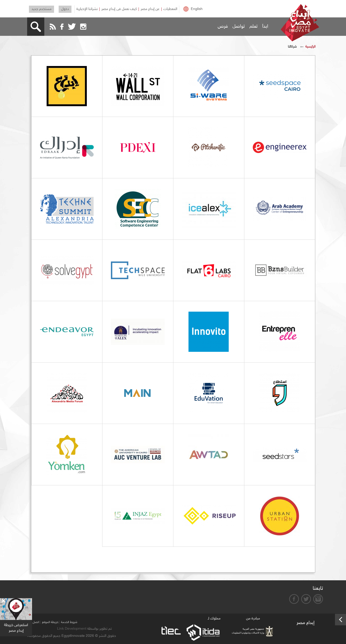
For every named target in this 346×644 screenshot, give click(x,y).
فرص (223, 27)
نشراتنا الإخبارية (87, 9)
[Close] (3, 601)
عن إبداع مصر (150, 9)
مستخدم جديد (41, 9)
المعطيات (170, 9)
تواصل (239, 27)
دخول (65, 9)
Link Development (72, 629)
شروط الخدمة (69, 622)
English (197, 9)
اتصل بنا (34, 622)
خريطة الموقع (50, 622)
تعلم (254, 27)
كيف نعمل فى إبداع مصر (119, 9)
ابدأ (265, 27)
